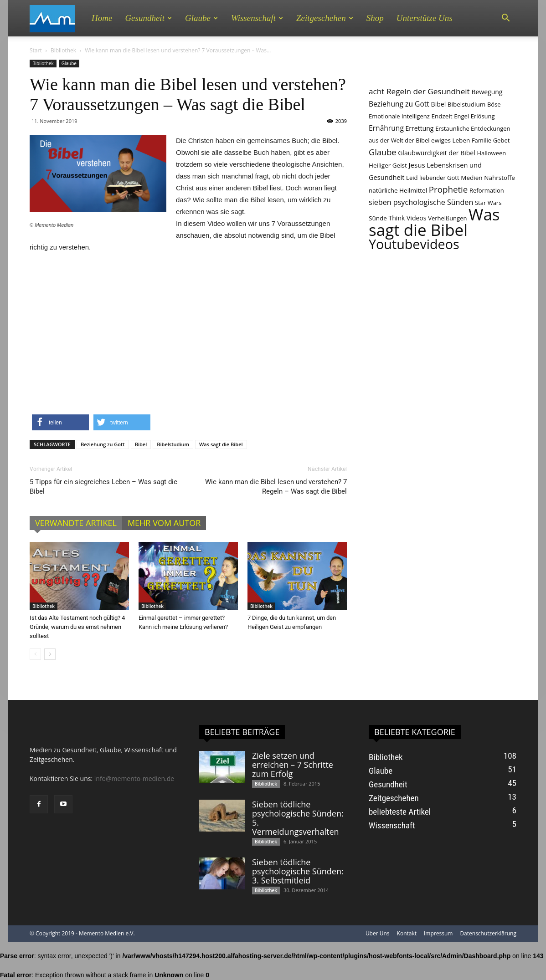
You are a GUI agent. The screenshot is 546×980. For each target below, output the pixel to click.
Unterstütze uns (425, 18)
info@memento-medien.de (134, 778)
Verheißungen (447, 218)
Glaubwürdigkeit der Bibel (437, 153)
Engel (461, 116)
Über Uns (378, 933)
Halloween (491, 153)
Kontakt (407, 933)
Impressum (438, 933)
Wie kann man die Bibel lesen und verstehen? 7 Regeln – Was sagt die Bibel (276, 487)
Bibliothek (63, 50)
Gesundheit (148, 18)
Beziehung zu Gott (103, 444)
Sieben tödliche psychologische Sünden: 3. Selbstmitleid (298, 871)
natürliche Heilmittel (398, 190)
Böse (494, 104)
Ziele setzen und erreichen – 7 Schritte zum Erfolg (293, 765)
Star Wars (488, 203)
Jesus (417, 165)
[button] (505, 18)
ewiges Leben (451, 140)
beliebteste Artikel (400, 812)
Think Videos (408, 218)
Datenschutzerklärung (488, 933)
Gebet (502, 140)
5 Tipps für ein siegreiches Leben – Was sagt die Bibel (103, 487)
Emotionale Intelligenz (399, 116)
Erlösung (483, 116)
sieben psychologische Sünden (421, 202)
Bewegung (487, 92)
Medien (471, 178)
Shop (375, 18)
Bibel (141, 444)
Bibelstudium (173, 444)
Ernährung (386, 128)
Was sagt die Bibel (221, 444)
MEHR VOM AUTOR (164, 523)
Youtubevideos (414, 244)
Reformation (487, 190)
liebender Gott (439, 178)
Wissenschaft (257, 18)
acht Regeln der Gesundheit (419, 91)
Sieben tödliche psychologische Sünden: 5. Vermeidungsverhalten (298, 818)
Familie (482, 140)
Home (102, 18)
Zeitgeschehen (325, 18)
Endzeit (442, 116)
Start (36, 50)
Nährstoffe (500, 178)
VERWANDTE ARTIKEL (76, 523)
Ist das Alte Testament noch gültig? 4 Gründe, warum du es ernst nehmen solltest (77, 627)
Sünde (378, 218)
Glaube (201, 18)
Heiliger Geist (388, 165)
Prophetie (448, 189)
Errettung (420, 128)
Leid (412, 178)
